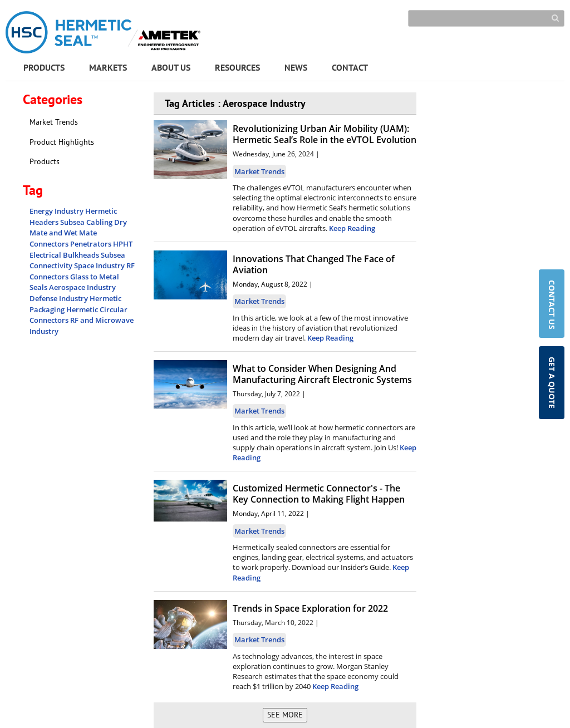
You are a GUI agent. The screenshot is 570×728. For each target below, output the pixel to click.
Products (45, 161)
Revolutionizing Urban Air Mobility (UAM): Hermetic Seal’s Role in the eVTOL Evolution (325, 134)
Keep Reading (352, 228)
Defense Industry (60, 298)
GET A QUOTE (552, 383)
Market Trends (54, 122)
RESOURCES (237, 67)
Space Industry (100, 265)
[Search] (486, 18)
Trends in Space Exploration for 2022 (310, 608)
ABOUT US (171, 67)
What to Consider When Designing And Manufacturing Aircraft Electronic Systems (322, 374)
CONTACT (350, 67)
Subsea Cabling (87, 222)
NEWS (296, 67)
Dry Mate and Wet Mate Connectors (78, 233)
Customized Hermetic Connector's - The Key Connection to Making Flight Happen (319, 494)
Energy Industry (57, 211)
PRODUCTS (44, 67)
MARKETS (108, 67)
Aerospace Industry (82, 287)
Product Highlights (62, 142)
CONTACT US (552, 306)
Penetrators (92, 244)
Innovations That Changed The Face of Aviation (314, 264)
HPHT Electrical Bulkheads (81, 249)
